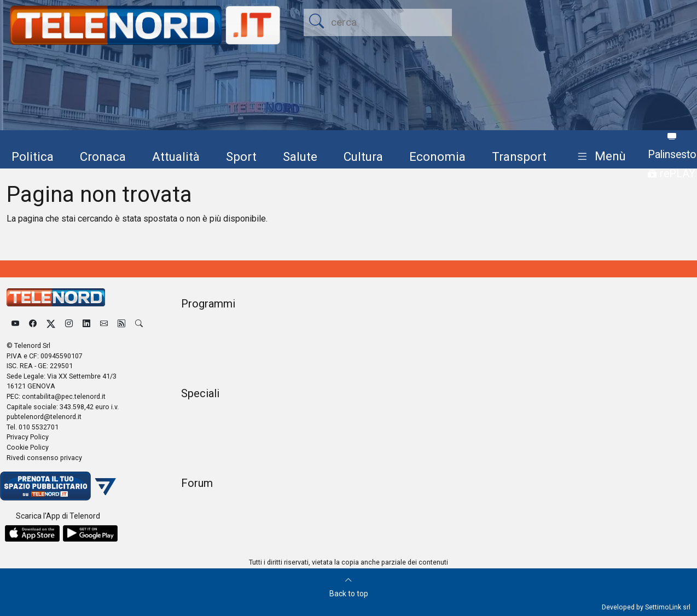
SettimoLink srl (668, 607)
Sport (241, 156)
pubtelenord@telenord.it (44, 417)
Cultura (363, 156)
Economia (437, 156)
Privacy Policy (28, 437)
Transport (519, 156)
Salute (300, 156)
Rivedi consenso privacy (44, 458)
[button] (599, 157)
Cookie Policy (28, 447)
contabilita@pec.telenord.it (64, 396)
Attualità (176, 156)
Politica (33, 156)
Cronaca (103, 156)
